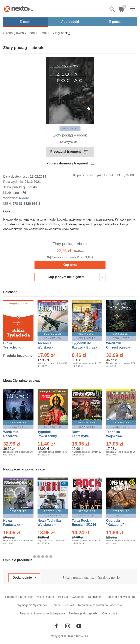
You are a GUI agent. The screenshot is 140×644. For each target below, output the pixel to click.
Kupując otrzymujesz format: (94, 175)
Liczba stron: (13, 193)
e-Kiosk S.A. (81, 636)
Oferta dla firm (111, 613)
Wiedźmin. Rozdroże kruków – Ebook (16, 436)
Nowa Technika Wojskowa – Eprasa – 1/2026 (50, 525)
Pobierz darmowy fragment (67, 163)
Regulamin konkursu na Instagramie (42, 613)
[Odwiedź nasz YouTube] (79, 626)
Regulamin (95, 597)
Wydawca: (11, 198)
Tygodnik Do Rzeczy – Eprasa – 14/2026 (84, 347)
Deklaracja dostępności (84, 613)
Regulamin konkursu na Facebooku (100, 605)
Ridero (24, 198)
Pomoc (56, 605)
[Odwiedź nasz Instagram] (68, 626)
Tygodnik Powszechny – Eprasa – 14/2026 (51, 436)
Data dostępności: (17, 176)
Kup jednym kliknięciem (66, 277)
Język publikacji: (15, 187)
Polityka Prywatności (71, 597)
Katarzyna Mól (69, 142)
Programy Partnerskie (19, 597)
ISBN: (8, 204)
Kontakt (69, 605)
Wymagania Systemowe (32, 605)
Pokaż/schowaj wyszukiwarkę (112, 9)
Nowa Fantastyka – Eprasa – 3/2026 (84, 436)
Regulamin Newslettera (120, 597)
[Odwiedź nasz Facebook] (56, 626)
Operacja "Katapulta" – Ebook (116, 525)
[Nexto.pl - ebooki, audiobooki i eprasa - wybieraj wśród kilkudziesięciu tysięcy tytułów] (18, 9)
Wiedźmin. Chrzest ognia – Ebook (118, 347)
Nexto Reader (45, 597)
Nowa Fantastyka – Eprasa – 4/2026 (15, 525)
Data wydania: (14, 182)
